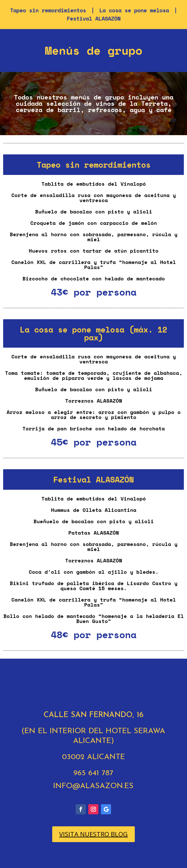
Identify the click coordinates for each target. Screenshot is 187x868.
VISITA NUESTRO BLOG (93, 834)
